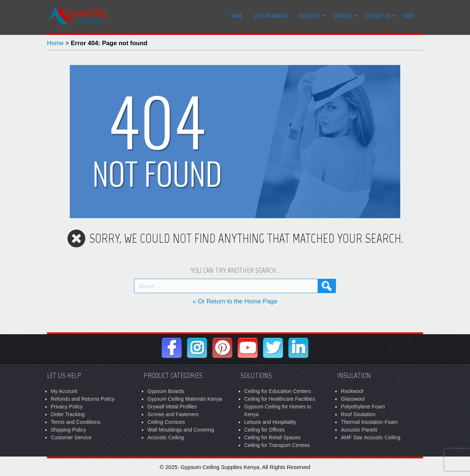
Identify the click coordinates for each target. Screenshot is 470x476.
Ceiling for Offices (264, 430)
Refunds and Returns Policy (83, 399)
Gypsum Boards (271, 16)
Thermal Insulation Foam (369, 422)
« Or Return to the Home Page (235, 301)
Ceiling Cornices (166, 422)
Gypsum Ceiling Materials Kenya (185, 399)
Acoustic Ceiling (166, 437)
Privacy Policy (67, 407)
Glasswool (353, 399)
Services (342, 16)
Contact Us (377, 16)
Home (237, 16)
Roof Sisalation (358, 414)
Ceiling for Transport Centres (277, 445)
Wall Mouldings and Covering (181, 430)
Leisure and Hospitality (270, 422)
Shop (408, 16)
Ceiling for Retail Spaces (272, 437)
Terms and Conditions (75, 422)
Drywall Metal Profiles (172, 407)
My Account (64, 391)
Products (309, 16)
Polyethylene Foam (363, 407)
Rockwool (352, 391)
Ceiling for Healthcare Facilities (280, 399)
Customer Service (71, 437)
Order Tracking (68, 414)
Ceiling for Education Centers (278, 391)
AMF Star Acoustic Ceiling (370, 437)
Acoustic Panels (359, 430)
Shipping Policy (68, 430)
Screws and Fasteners (173, 414)
